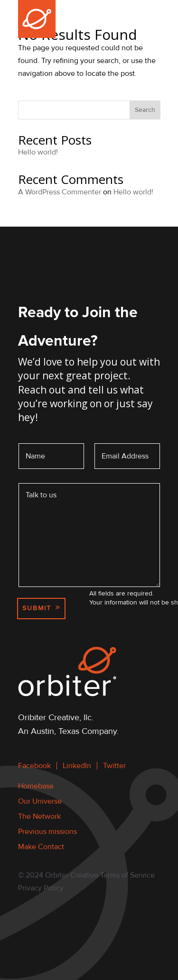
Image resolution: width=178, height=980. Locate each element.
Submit (37, 608)
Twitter (114, 766)
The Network (39, 816)
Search (145, 110)
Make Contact (41, 847)
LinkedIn (77, 766)
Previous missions (47, 832)
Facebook (34, 766)
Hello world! (38, 152)
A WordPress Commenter (60, 192)
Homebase (36, 786)
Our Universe (40, 801)
